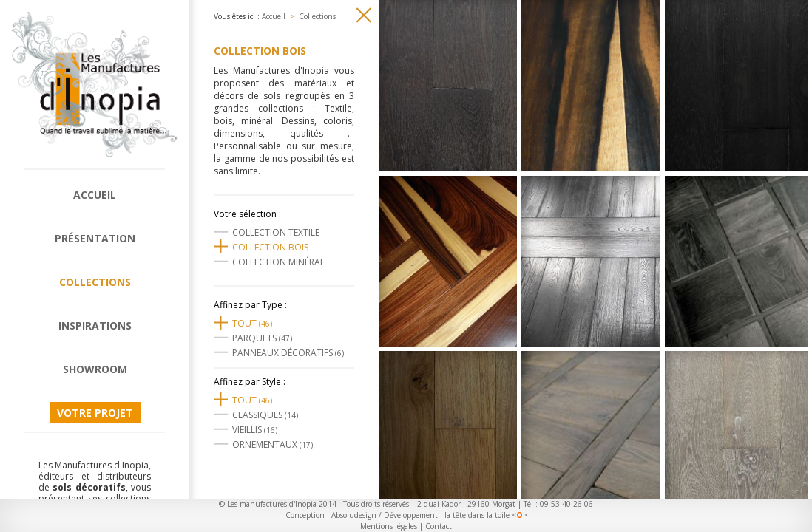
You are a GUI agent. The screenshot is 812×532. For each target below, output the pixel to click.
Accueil (95, 195)
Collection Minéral (278, 262)
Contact (439, 526)
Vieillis (255, 430)
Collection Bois (270, 247)
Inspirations (95, 325)
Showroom (95, 369)
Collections (95, 282)
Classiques (265, 415)
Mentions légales (389, 526)
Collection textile (276, 232)
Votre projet (95, 413)
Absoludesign (354, 515)
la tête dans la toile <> (486, 515)
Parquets (262, 338)
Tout (252, 323)
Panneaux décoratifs (288, 353)
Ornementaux (273, 444)
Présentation (95, 238)
